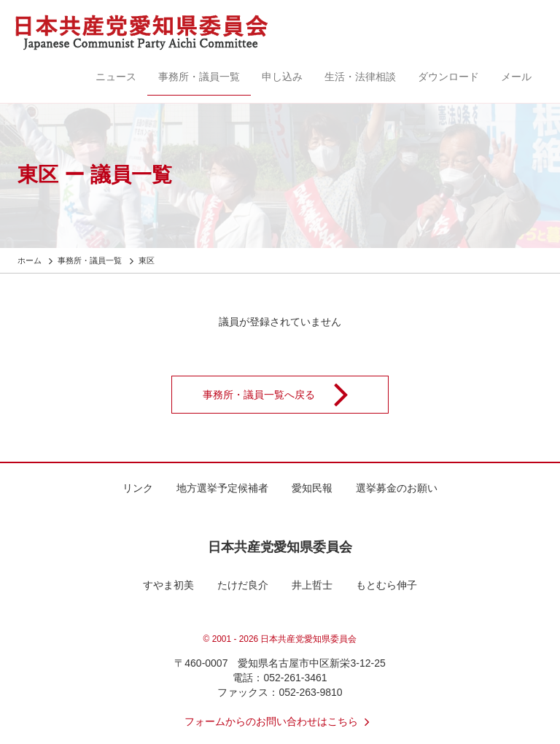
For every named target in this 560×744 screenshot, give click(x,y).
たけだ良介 (243, 585)
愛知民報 (312, 488)
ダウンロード (448, 77)
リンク (138, 488)
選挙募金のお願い (397, 488)
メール (516, 77)
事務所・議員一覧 (199, 77)
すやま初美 (168, 585)
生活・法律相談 (360, 77)
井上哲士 (312, 585)
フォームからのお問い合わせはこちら (280, 721)
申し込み (282, 77)
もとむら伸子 (386, 585)
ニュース (116, 77)
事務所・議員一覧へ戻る (285, 395)
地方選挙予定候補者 (222, 488)
